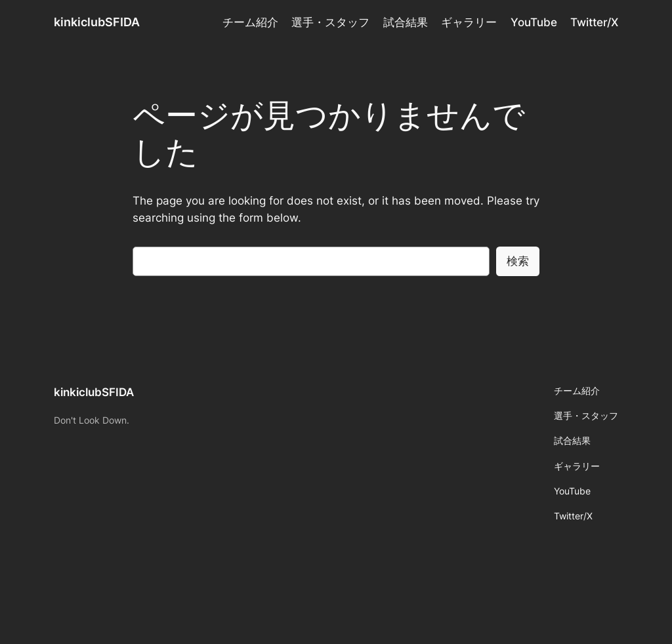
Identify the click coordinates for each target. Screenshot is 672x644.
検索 (518, 261)
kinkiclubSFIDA (97, 22)
